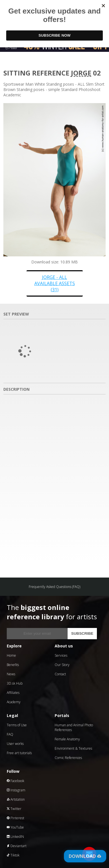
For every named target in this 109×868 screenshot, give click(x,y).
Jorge (81, 73)
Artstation (16, 799)
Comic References (68, 758)
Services (61, 655)
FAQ (10, 734)
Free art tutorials (19, 753)
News (11, 674)
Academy (14, 702)
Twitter (14, 809)
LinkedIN (15, 837)
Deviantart (17, 846)
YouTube (15, 827)
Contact (60, 674)
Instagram (16, 790)
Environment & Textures (73, 748)
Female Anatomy (67, 739)
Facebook (15, 781)
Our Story (62, 665)
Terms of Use (17, 725)
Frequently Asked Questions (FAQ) (55, 587)
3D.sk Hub (15, 683)
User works (15, 744)
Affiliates (13, 693)
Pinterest (15, 818)
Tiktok (13, 855)
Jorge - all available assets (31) (55, 283)
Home (11, 655)
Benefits (13, 665)
